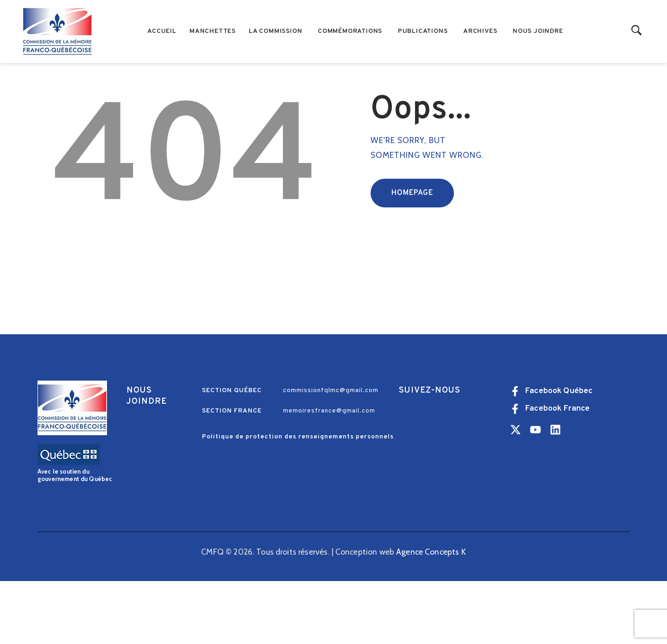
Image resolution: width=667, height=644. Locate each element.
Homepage (412, 256)
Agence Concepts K (431, 614)
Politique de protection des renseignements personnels (298, 500)
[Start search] (637, 31)
